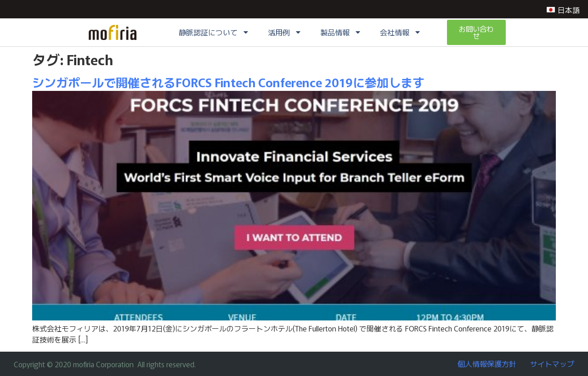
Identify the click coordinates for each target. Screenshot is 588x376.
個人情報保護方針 (487, 364)
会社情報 (401, 33)
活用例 (285, 33)
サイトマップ (552, 364)
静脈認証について (214, 33)
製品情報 (341, 33)
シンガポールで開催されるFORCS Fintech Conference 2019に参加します (228, 82)
